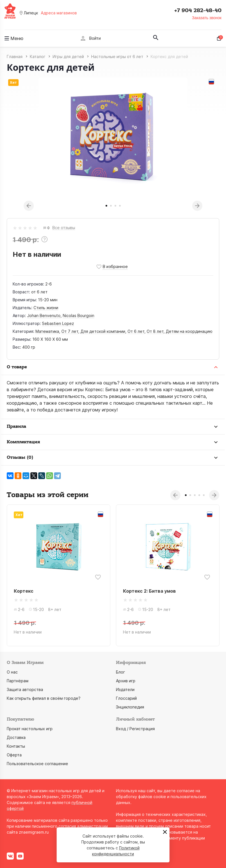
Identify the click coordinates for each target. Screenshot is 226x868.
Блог (120, 672)
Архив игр (126, 681)
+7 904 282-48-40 (198, 10)
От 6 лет (136, 331)
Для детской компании (103, 331)
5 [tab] (204, 495)
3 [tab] (115, 206)
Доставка (16, 737)
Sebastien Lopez (58, 323)
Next (197, 206)
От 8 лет (155, 331)
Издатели (125, 689)
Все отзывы (64, 228)
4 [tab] (120, 206)
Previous (29, 206)
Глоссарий (126, 698)
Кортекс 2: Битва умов (149, 591)
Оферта (14, 755)
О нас (12, 672)
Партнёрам (18, 681)
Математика (47, 331)
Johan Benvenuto (44, 315)
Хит (13, 82)
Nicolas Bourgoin (79, 315)
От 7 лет (70, 331)
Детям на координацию (189, 331)
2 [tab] (111, 206)
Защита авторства (25, 689)
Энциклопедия (130, 707)
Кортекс (24, 591)
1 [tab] (106, 206)
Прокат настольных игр (30, 729)
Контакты (16, 746)
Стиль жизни (46, 308)
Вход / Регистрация (135, 729)
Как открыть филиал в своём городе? (44, 698)
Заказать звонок (207, 18)
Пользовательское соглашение (37, 764)
